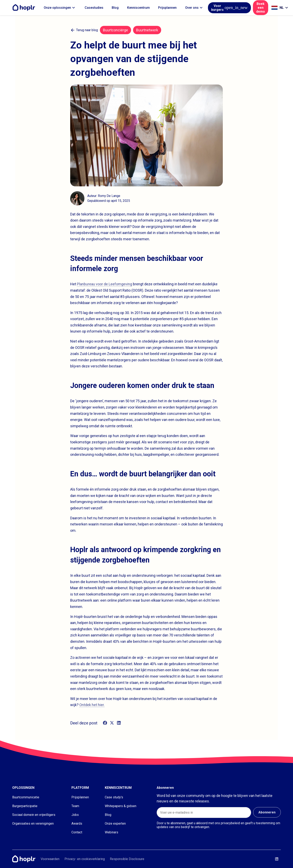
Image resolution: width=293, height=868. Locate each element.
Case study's (114, 797)
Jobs (75, 815)
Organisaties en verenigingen (33, 824)
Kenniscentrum (138, 8)
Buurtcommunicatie (26, 797)
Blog (115, 8)
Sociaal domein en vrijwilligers (34, 815)
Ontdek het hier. (92, 705)
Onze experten (115, 824)
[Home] (25, 8)
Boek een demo (261, 8)
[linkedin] (119, 723)
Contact (77, 832)
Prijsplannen (167, 8)
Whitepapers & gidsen (121, 806)
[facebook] (105, 723)
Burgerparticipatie (25, 806)
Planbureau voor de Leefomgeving (104, 284)
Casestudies (94, 8)
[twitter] (112, 723)
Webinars (112, 832)
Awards (77, 824)
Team (75, 806)
